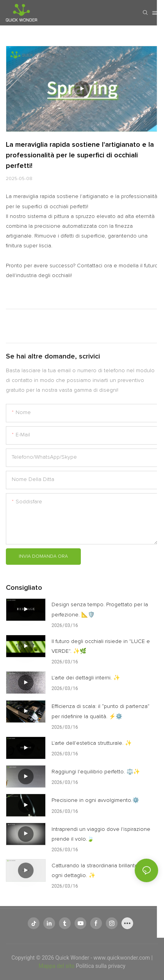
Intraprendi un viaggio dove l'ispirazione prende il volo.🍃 (101, 834)
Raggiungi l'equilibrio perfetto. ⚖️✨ (96, 772)
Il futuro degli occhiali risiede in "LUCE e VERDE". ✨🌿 (101, 646)
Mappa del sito (57, 966)
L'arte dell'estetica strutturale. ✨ (92, 743)
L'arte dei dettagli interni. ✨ (86, 678)
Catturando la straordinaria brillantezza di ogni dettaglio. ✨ (102, 871)
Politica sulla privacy (101, 966)
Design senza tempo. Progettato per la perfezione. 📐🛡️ (100, 610)
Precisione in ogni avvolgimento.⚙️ (95, 800)
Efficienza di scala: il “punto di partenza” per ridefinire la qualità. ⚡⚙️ (101, 711)
